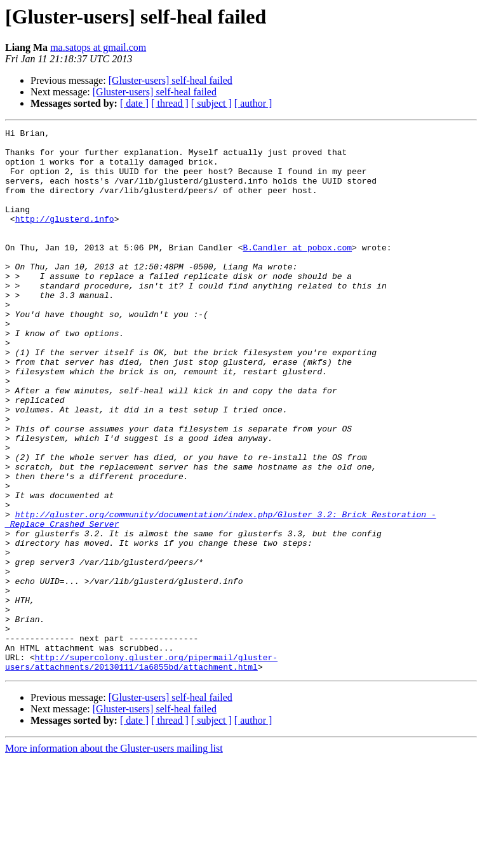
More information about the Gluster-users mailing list (114, 857)
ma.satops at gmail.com (98, 47)
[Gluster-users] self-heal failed (171, 80)
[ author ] (253, 103)
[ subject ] (211, 103)
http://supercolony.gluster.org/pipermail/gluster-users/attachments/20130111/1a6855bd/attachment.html (141, 770)
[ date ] (134, 103)
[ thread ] (170, 103)
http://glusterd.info (65, 238)
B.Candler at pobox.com (297, 272)
